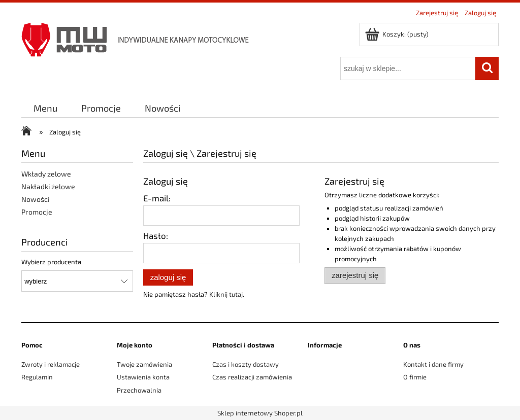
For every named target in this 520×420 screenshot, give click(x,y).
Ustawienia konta (143, 377)
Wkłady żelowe (46, 174)
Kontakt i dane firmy (433, 364)
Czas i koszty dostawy (246, 364)
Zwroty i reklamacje (51, 364)
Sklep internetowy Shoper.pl (260, 413)
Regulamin (37, 377)
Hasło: (156, 235)
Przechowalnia (139, 390)
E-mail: (157, 198)
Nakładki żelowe (48, 186)
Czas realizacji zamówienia (252, 377)
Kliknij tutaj (226, 294)
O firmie (415, 377)
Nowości (35, 199)
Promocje (37, 212)
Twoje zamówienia (144, 364)
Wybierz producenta (51, 262)
